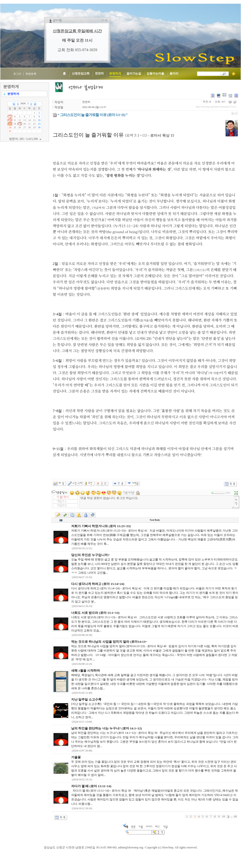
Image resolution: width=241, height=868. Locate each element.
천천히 (86, 102)
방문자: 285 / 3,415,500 (26, 139)
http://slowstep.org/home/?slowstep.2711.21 (216, 107)
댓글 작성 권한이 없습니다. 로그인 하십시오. (157, 502)
